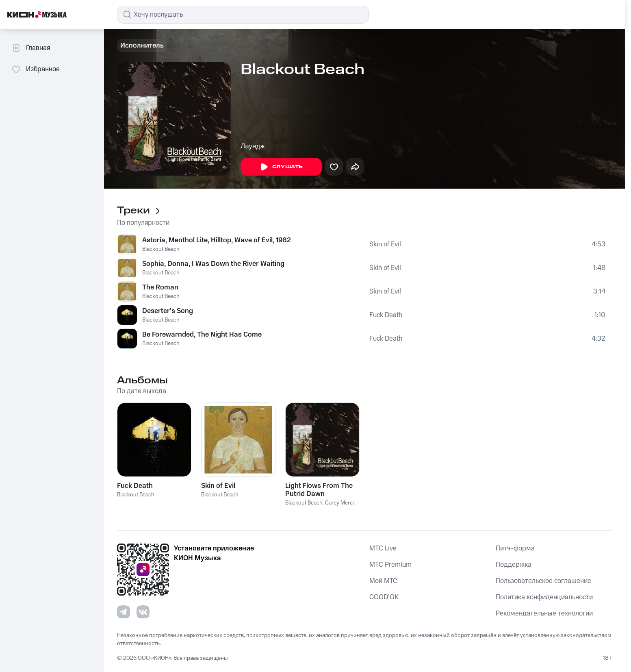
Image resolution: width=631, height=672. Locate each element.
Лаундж (253, 146)
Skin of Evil (385, 244)
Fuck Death (386, 315)
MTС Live (383, 548)
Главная (31, 48)
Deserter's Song (168, 311)
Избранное (36, 69)
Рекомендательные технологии (544, 613)
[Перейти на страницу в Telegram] (124, 612)
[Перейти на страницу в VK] (143, 612)
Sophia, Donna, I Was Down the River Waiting (213, 264)
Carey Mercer (341, 503)
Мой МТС (383, 581)
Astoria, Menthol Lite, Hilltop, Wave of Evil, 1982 (217, 240)
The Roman (160, 287)
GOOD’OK (384, 597)
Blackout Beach (161, 249)
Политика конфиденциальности (544, 597)
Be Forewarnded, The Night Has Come (202, 335)
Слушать (281, 167)
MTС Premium (390, 565)
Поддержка (514, 565)
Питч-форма (515, 548)
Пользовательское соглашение (543, 581)
